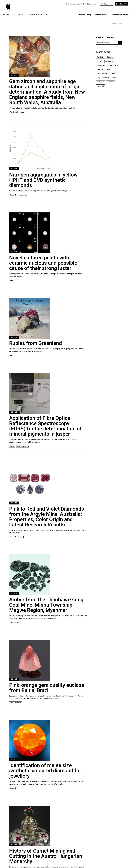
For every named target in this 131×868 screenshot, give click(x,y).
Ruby (12, 355)
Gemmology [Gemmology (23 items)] (109, 61)
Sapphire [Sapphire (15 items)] (106, 78)
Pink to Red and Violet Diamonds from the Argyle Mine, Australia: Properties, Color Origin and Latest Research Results (47, 517)
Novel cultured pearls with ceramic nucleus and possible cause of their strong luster (43, 263)
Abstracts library (85, 15)
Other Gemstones (23, 446)
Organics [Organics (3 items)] (100, 69)
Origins (12, 446)
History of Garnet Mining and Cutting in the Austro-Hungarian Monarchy (46, 856)
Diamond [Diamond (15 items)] (110, 57)
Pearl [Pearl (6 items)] (113, 74)
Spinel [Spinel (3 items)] (114, 78)
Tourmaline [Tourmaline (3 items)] (111, 82)
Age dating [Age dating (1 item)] (101, 57)
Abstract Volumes (102, 15)
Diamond (13, 195)
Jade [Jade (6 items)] (116, 65)
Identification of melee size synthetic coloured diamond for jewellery (45, 771)
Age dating (13, 112)
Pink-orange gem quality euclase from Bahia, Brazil (47, 688)
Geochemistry (23, 195)
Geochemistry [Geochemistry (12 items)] (102, 65)
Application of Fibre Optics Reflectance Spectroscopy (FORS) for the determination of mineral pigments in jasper (45, 426)
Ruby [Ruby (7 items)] (99, 78)
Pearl (12, 280)
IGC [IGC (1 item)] (110, 65)
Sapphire (22, 112)
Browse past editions (120, 15)
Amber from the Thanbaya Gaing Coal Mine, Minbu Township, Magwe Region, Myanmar (46, 605)
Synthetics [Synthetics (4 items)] (100, 82)
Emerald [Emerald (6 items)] (100, 61)
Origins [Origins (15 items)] (108, 69)
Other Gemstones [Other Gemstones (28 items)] (103, 74)
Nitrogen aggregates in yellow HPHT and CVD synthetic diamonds (43, 180)
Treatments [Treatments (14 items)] (101, 86)
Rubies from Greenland (36, 343)
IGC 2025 (14, 75)
